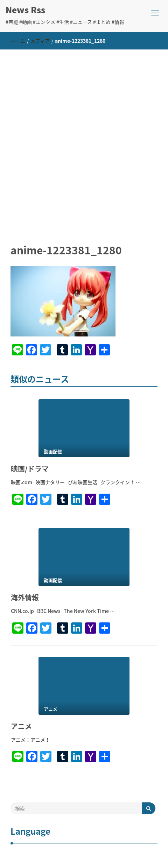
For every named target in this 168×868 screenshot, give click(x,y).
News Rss (25, 10)
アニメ (21, 726)
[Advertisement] (84, 137)
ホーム (18, 41)
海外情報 (25, 597)
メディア (40, 41)
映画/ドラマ (30, 469)
